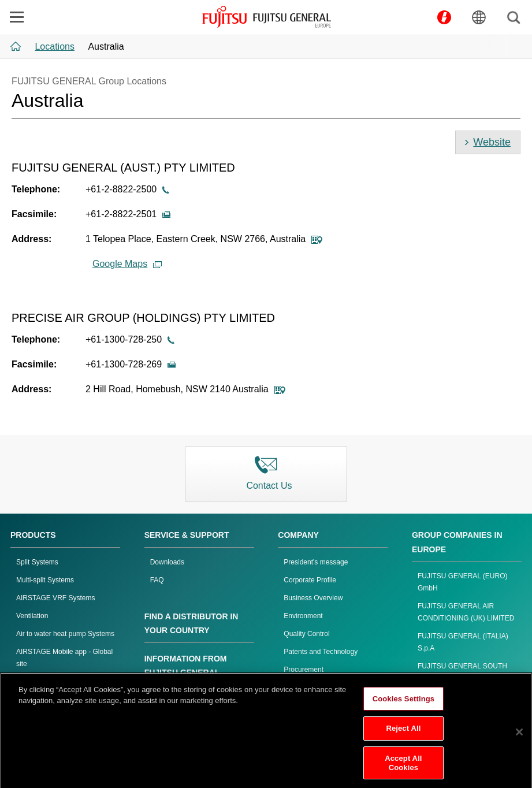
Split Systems (37, 562)
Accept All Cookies (403, 769)
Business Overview (313, 598)
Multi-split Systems (45, 580)
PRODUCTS (33, 535)
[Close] (519, 738)
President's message (316, 562)
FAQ (157, 580)
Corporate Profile (310, 580)
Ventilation (32, 616)
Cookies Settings (404, 705)
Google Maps (127, 264)
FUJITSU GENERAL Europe (267, 17)
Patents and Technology (321, 652)
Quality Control (306, 634)
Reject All (403, 735)
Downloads (167, 562)
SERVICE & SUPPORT (187, 535)
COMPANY (298, 535)
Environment (303, 616)
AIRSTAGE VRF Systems (55, 598)
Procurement (304, 670)
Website (492, 142)
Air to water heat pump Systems (65, 634)
